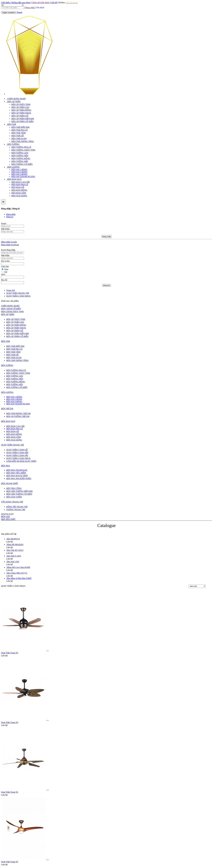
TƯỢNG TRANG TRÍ (16, 510)
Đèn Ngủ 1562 (13, 562)
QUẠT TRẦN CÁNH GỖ (17, 450)
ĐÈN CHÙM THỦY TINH (12, 312)
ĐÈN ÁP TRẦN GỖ (20, 116)
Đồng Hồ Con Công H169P (18, 567)
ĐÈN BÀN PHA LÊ (20, 185)
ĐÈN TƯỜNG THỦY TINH (23, 150)
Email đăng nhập (8, 250)
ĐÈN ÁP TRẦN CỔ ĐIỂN (22, 121)
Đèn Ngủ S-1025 (14, 556)
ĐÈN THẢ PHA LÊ (20, 130)
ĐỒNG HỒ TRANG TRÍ (17, 507)
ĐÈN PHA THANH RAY (17, 470)
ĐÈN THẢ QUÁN (19, 139)
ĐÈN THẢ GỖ (18, 136)
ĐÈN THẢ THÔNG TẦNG (23, 141)
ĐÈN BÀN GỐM (19, 193)
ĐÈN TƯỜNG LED (20, 153)
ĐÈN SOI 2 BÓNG (19, 172)
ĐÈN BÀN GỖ (18, 187)
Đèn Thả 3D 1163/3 (15, 550)
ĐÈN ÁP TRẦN (13, 102)
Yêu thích (40, 8)
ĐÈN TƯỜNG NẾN (20, 156)
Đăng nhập (11, 214)
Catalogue (106, 526)
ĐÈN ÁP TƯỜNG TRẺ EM (18, 416)
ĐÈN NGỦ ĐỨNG (19, 196)
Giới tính (5, 267)
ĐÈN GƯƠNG (13, 167)
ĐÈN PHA (5, 466)
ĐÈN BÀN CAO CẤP (21, 182)
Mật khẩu (5, 255)
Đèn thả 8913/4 (13, 539)
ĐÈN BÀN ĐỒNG (19, 190)
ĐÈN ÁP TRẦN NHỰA (21, 113)
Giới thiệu (6, 3)
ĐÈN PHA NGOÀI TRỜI (17, 476)
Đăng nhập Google (9, 242)
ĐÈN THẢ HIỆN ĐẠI (20, 127)
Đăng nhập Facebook (10, 245)
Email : (4, 224)
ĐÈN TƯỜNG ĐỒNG (21, 159)
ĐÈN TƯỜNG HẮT (20, 161)
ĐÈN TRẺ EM (7, 409)
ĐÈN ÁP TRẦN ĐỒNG (21, 110)
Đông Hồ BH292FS (15, 545)
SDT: (3, 275)
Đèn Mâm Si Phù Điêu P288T (19, 578)
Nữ (6, 272)
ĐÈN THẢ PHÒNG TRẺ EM (18, 414)
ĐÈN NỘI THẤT (8, 519)
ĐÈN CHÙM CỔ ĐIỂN (11, 309)
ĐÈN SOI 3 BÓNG (19, 174)
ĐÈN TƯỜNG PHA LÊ (21, 147)
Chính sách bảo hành (41, 3)
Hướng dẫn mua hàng (21, 3)
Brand (20, 12)
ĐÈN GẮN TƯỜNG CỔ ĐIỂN (19, 494)
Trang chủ (11, 290)
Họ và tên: (5, 261)
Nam (6, 269)
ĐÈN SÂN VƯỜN (14, 497)
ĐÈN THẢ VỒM (18, 133)
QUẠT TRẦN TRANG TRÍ (12, 445)
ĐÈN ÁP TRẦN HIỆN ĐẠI (23, 119)
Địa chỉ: (4, 280)
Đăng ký (10, 217)
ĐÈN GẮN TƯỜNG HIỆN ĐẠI (19, 491)
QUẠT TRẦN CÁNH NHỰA (18, 458)
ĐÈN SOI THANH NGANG (23, 177)
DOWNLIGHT (7, 514)
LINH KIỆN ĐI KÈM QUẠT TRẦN (21, 461)
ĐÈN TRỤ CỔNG (14, 488)
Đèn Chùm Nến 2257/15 (17, 573)
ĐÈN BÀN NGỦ (14, 179)
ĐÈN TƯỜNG (13, 144)
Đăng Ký (106, 285)
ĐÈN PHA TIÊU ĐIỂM (16, 473)
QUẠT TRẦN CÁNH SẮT (17, 455)
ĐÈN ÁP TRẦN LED (20, 107)
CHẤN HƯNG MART (16, 99)
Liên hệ (54, 3)
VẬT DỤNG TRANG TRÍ (12, 502)
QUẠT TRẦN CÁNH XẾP (17, 453)
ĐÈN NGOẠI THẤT (10, 483)
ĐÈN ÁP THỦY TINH (21, 104)
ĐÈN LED (5, 516)
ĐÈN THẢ (11, 124)
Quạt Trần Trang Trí (10, 653)
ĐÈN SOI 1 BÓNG (19, 170)
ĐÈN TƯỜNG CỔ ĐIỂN (22, 164)
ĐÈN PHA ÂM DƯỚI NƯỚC (19, 479)
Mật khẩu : (6, 229)
